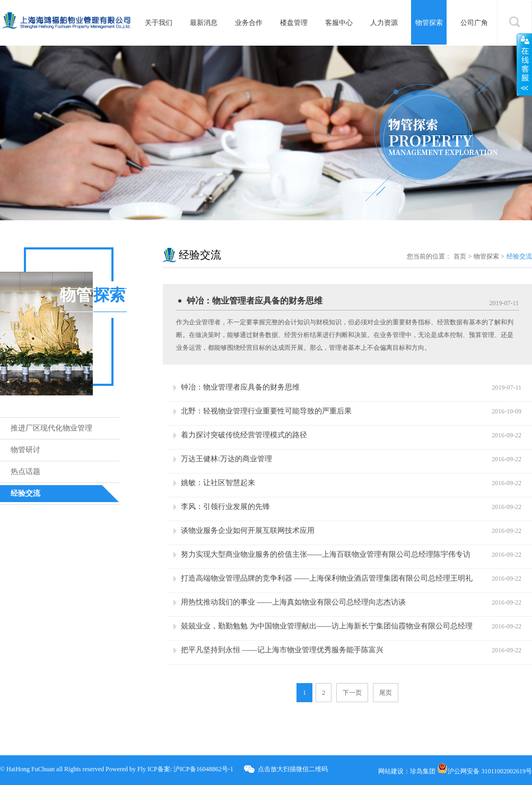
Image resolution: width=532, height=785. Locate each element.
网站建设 (391, 771)
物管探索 (429, 23)
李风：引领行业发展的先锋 (225, 507)
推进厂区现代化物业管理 (51, 428)
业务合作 (249, 23)
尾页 (386, 693)
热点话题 (25, 472)
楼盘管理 (294, 23)
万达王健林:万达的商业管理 (226, 459)
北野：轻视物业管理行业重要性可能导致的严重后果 (266, 411)
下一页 (352, 693)
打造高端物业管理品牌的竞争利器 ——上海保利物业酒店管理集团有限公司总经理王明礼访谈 (327, 581)
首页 (460, 256)
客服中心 (339, 23)
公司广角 (474, 23)
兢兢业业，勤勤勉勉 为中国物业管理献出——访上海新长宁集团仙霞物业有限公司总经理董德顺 (327, 629)
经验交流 (25, 493)
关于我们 (159, 23)
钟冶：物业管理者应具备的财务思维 (255, 301)
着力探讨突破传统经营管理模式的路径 (244, 435)
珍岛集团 (423, 771)
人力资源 (384, 23)
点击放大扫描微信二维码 (293, 769)
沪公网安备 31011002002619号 (485, 771)
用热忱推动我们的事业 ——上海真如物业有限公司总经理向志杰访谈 (293, 602)
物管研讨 (25, 450)
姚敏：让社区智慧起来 (218, 483)
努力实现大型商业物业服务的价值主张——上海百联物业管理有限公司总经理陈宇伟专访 (326, 554)
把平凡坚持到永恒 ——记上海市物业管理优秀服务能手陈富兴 (282, 650)
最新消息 (204, 23)
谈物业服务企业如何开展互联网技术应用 (248, 530)
